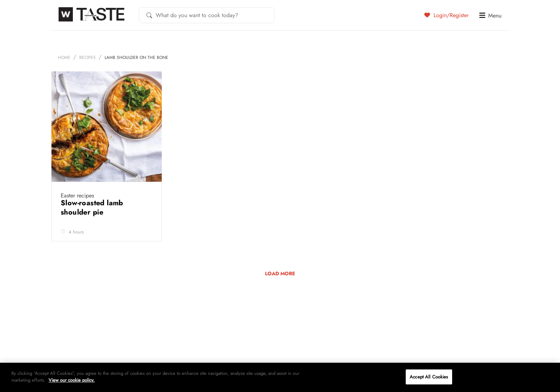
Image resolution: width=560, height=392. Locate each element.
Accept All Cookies (429, 377)
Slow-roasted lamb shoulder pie (92, 208)
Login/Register (446, 15)
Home (64, 57)
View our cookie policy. (72, 380)
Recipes (87, 57)
